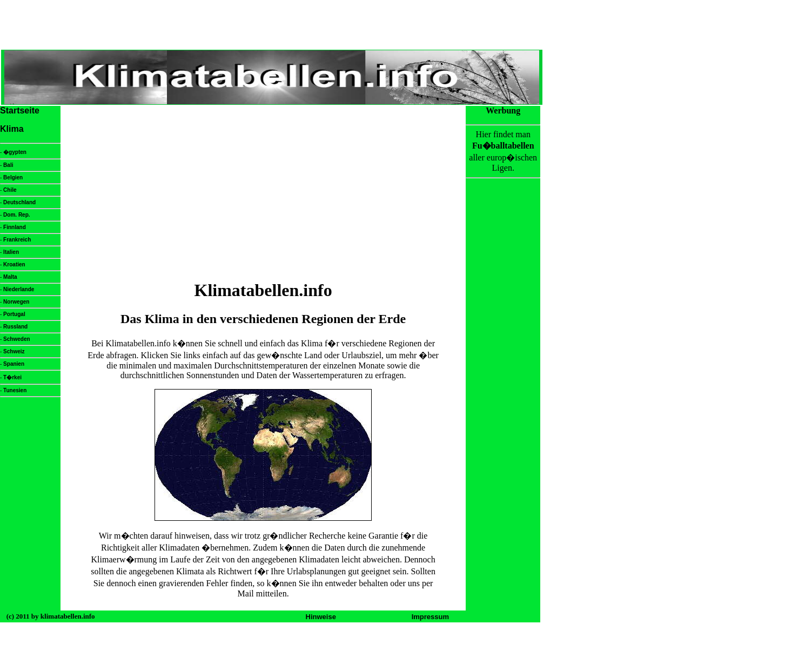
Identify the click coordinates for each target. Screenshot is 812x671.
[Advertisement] (263, 193)
